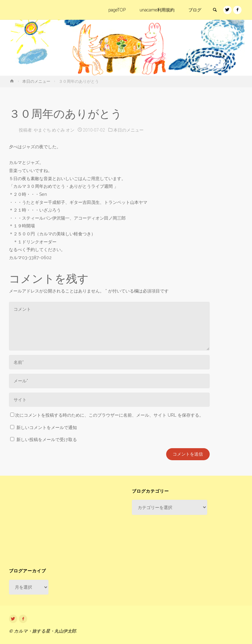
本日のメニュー (36, 81)
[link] (214, 10)
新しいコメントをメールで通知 (47, 427)
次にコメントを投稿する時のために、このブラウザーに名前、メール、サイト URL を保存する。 (107, 415)
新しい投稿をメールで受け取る (47, 440)
